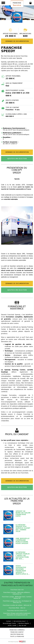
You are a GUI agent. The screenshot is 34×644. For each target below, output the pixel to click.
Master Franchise (17, 634)
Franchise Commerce (17, 630)
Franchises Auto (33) (17, 590)
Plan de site (22, 626)
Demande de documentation (17, 41)
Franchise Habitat (17, 632)
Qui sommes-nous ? (20, 621)
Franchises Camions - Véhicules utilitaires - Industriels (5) (17, 593)
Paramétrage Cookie (9, 623)
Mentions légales (24, 623)
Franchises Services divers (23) (17, 611)
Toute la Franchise (17, 636)
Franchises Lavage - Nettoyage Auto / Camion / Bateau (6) (17, 598)
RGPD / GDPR (12, 626)
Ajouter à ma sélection (17, 159)
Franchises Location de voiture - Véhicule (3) (17, 605)
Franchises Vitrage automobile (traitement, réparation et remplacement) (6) (17, 614)
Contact (9, 621)
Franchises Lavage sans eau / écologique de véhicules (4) (17, 602)
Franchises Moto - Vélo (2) (17, 608)
